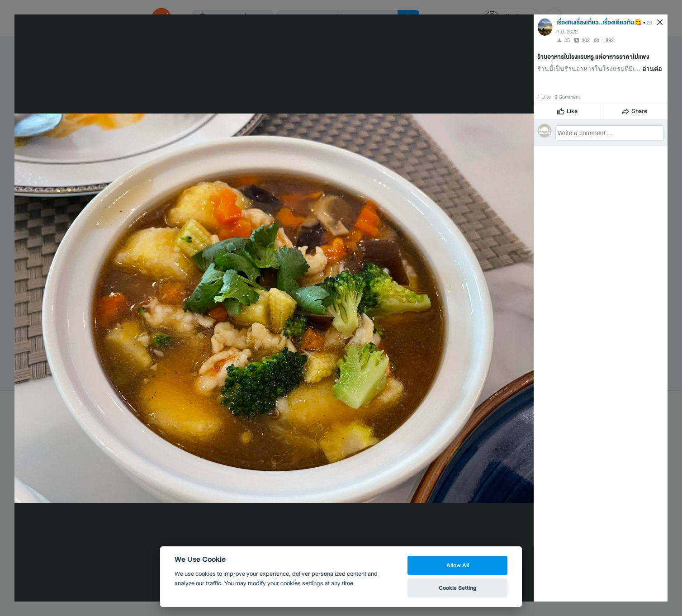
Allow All (458, 565)
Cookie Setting (457, 588)
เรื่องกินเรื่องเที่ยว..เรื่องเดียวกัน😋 (599, 22)
